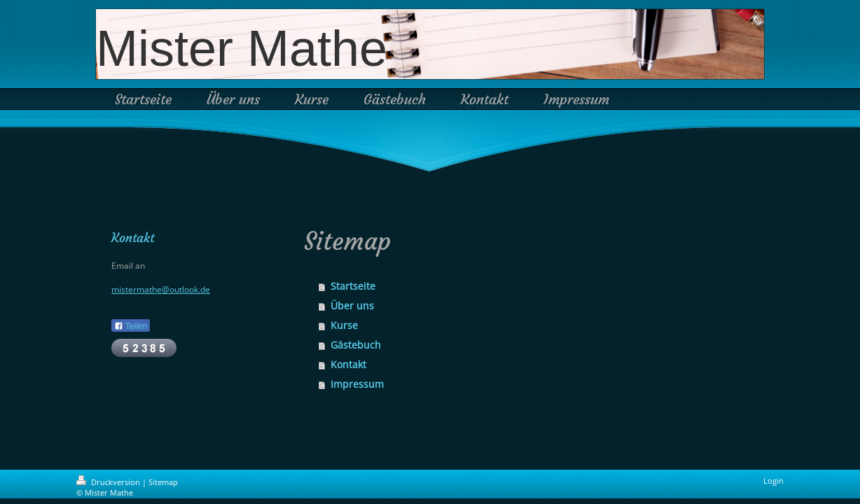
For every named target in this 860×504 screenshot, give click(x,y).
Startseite (353, 286)
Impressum (357, 384)
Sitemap (163, 482)
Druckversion (109, 482)
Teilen (131, 326)
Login (774, 481)
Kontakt (348, 364)
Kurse (344, 325)
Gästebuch (356, 345)
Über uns (352, 306)
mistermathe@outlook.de (161, 289)
